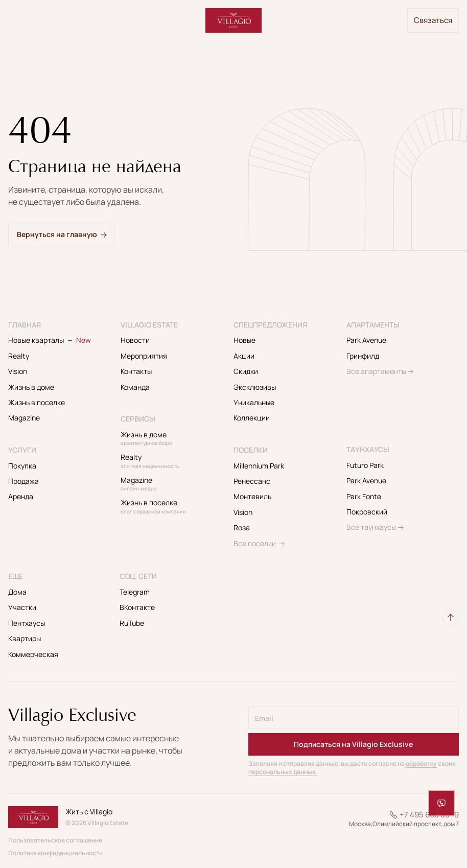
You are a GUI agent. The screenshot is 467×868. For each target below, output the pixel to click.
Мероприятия (144, 356)
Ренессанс (252, 481)
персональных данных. (283, 772)
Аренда (21, 496)
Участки (22, 607)
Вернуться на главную (57, 234)
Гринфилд (363, 356)
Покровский (367, 512)
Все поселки (255, 543)
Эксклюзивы (255, 387)
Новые (244, 340)
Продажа (24, 481)
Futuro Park (365, 465)
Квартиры (25, 638)
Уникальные (254, 402)
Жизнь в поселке (37, 402)
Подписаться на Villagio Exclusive (353, 744)
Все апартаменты (376, 371)
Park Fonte (364, 496)
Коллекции (252, 418)
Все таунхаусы (371, 527)
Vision (18, 371)
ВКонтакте (137, 607)
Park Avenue (366, 340)
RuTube (132, 623)
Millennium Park (259, 466)
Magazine (24, 418)
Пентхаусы (27, 623)
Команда (135, 387)
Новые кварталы (50, 340)
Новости (135, 340)
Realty (19, 356)
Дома (17, 592)
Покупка (22, 466)
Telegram (135, 592)
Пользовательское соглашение (55, 840)
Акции (244, 356)
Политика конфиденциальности (55, 853)
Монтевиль (252, 496)
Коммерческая (33, 654)
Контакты (136, 371)
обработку (421, 764)
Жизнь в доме (31, 387)
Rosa (242, 527)
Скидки (246, 371)
